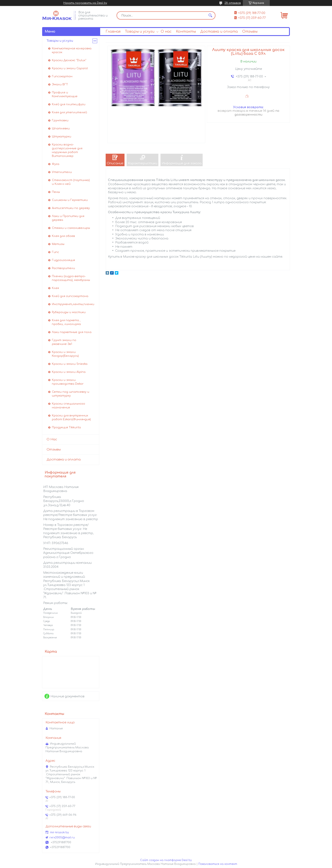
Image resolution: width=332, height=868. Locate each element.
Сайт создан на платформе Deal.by (166, 860)
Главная (113, 32)
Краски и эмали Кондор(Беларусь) (65, 354)
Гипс (55, 252)
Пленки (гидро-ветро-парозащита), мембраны (71, 278)
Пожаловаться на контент (218, 864)
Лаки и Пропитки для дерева (68, 218)
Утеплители (62, 172)
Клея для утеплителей (69, 112)
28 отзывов (233, 3)
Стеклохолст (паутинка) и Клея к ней (71, 182)
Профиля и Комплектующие (65, 94)
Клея (55, 288)
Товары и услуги (140, 32)
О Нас (52, 439)
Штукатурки (62, 137)
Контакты (186, 32)
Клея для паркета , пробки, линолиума (66, 322)
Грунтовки (60, 120)
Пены (56, 192)
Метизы (58, 244)
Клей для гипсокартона (70, 296)
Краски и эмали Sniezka (70, 364)
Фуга (56, 164)
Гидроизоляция (63, 260)
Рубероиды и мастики (69, 312)
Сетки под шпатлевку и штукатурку (71, 394)
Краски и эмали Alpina (69, 372)
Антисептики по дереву (71, 208)
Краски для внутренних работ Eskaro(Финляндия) (71, 417)
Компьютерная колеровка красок (72, 50)
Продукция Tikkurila (66, 427)
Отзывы (250, 32)
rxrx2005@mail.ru (62, 838)
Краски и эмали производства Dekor (68, 382)
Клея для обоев (63, 236)
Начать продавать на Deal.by (85, 3)
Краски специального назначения (68, 406)
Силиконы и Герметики (70, 200)
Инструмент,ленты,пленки (73, 304)
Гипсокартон (62, 76)
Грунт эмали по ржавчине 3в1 (64, 342)
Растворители (63, 268)
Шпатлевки (61, 129)
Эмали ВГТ (60, 84)
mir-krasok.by (59, 832)
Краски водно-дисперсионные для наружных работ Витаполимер (67, 150)
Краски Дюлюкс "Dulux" (69, 60)
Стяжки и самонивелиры (71, 228)
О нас (166, 32)
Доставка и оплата (219, 32)
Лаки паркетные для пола (72, 332)
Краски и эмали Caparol (70, 68)
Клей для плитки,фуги (69, 104)
